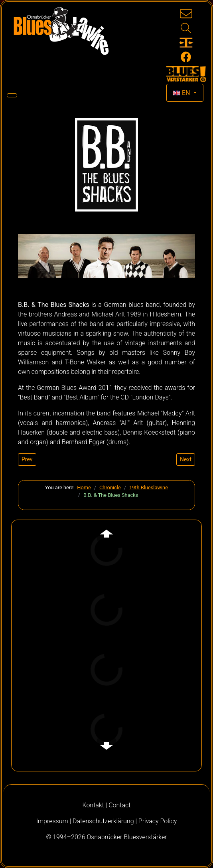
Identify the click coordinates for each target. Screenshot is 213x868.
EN (182, 93)
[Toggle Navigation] (12, 95)
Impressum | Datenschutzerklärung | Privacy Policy (107, 821)
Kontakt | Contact (107, 805)
